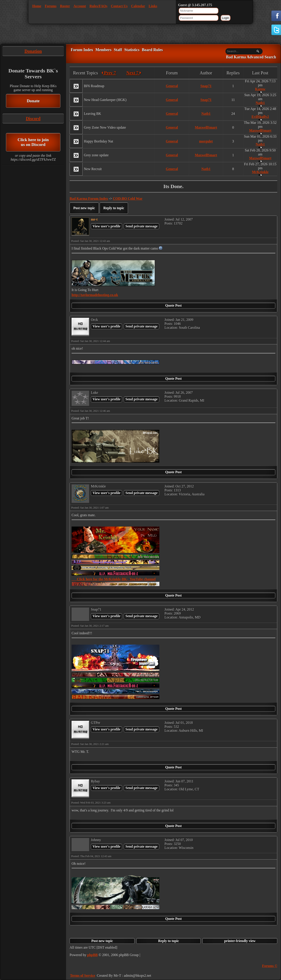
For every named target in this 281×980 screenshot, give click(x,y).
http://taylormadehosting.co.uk (95, 295)
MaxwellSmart (206, 127)
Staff (118, 50)
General (172, 86)
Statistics (132, 50)
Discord (33, 119)
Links (153, 6)
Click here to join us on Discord (33, 142)
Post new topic (84, 208)
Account (80, 6)
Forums (51, 6)
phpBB (92, 955)
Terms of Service (83, 976)
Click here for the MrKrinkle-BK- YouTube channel (114, 579)
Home (37, 6)
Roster (65, 6)
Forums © (270, 966)
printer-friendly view (240, 941)
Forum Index (82, 50)
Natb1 (260, 103)
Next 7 (134, 73)
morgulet (206, 141)
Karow (260, 89)
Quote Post (173, 305)
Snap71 (206, 86)
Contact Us (119, 6)
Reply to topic (114, 208)
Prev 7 (109, 73)
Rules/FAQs (98, 6)
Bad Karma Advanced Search (251, 57)
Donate (33, 101)
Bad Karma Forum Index (89, 199)
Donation (33, 51)
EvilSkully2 (260, 117)
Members (104, 50)
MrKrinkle (260, 172)
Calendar (138, 6)
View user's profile (106, 226)
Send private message (141, 226)
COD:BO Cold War (128, 199)
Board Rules (152, 50)
